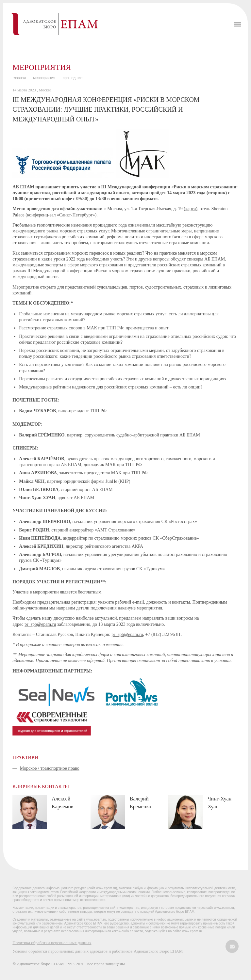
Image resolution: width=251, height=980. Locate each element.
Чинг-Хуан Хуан (219, 803)
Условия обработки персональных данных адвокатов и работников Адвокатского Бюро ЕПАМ (98, 951)
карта (191, 209)
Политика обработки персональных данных (52, 943)
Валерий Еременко (141, 803)
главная (19, 78)
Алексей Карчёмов (62, 803)
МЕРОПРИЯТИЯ (44, 78)
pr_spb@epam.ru (40, 624)
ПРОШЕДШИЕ (73, 78)
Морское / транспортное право (50, 768)
